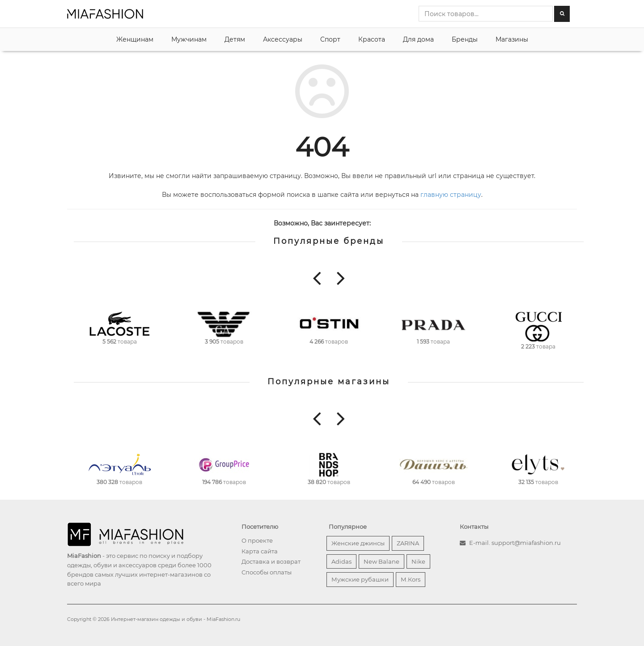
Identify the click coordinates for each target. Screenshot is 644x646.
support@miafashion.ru (526, 543)
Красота (372, 39)
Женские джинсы (358, 543)
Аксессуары (283, 39)
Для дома (418, 39)
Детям (235, 39)
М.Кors (411, 579)
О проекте (257, 540)
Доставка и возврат (271, 561)
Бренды (465, 39)
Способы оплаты (267, 572)
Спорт (330, 39)
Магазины (512, 39)
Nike (418, 561)
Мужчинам (189, 39)
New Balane (381, 561)
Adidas (341, 561)
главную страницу (451, 195)
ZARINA (408, 543)
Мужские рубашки (360, 579)
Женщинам (135, 39)
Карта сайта (260, 551)
